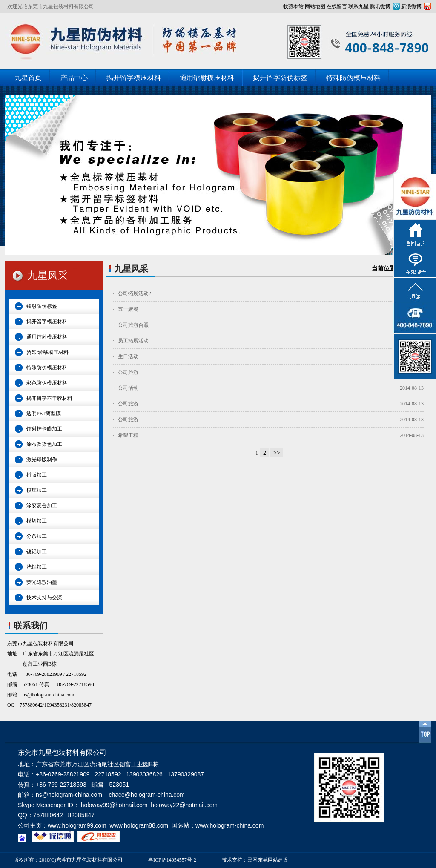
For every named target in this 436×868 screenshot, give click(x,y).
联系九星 (359, 6)
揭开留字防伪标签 (280, 78)
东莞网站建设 (273, 860)
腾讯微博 (380, 6)
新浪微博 (411, 6)
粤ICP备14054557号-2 (172, 860)
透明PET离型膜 (44, 414)
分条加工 (37, 536)
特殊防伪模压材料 (353, 78)
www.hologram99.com (77, 825)
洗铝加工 (37, 567)
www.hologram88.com (139, 825)
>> (277, 453)
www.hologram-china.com (229, 825)
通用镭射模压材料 (207, 78)
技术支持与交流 (44, 598)
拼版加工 (37, 475)
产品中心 (74, 78)
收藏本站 (293, 6)
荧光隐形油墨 (42, 582)
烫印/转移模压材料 (47, 352)
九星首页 (28, 78)
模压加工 (37, 490)
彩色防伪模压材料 (47, 383)
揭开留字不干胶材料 (49, 398)
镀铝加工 (37, 552)
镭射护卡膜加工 (44, 429)
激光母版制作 (42, 460)
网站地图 (315, 6)
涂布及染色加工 (44, 444)
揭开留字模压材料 (134, 78)
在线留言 (337, 6)
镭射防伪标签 (42, 306)
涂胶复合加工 (42, 506)
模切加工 (37, 521)
